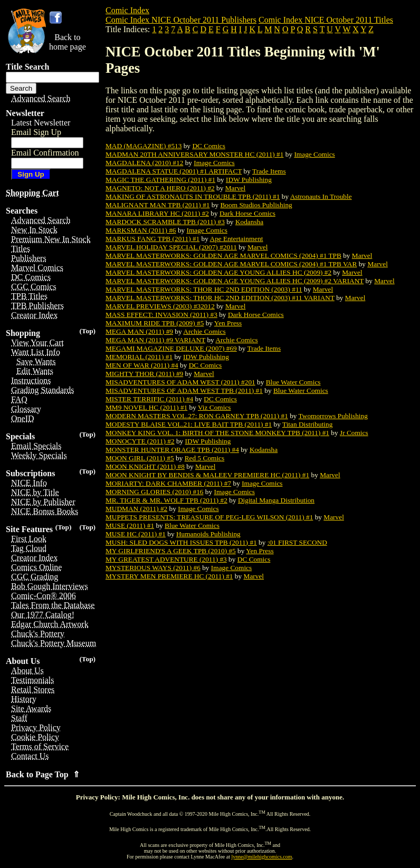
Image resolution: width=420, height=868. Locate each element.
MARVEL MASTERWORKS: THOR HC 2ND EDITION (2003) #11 (204, 289)
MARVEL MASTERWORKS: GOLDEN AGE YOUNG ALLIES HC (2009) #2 (218, 272)
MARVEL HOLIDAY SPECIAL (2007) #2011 (171, 247)
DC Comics (209, 146)
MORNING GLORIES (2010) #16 (154, 492)
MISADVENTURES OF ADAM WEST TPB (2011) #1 (184, 390)
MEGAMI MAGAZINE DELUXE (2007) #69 (171, 348)
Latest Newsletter (41, 123)
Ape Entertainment (237, 239)
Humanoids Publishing (208, 534)
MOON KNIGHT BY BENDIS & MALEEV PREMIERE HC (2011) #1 (207, 475)
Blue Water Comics (293, 382)
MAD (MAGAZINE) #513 (144, 146)
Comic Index (127, 10)
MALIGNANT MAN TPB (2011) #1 (157, 205)
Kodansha (249, 222)
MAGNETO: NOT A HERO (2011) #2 (160, 188)
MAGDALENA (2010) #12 (144, 163)
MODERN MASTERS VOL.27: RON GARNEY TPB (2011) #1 (197, 416)
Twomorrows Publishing (333, 416)
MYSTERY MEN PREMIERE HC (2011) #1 (169, 576)
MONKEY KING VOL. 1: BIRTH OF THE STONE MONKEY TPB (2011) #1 (217, 433)
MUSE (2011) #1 (130, 525)
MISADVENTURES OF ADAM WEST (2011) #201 (180, 382)
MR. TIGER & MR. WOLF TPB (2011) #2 (166, 500)
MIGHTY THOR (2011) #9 (144, 374)
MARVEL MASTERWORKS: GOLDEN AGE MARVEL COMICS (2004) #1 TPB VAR (231, 264)
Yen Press (228, 323)
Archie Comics (204, 331)
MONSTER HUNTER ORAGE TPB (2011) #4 (172, 450)
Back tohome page (68, 42)
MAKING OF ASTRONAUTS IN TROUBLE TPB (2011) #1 (193, 196)
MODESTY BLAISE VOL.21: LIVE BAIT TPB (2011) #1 (189, 424)
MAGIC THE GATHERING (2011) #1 (160, 180)
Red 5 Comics (205, 458)
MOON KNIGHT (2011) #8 (145, 466)
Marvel (236, 188)
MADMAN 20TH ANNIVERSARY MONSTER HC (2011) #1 (194, 154)
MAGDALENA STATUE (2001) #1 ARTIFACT (174, 171)
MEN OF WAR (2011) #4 (142, 365)
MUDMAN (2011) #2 (136, 509)
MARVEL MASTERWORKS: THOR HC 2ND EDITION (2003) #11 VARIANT (220, 298)
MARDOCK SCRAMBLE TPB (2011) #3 (165, 222)
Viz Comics (214, 407)
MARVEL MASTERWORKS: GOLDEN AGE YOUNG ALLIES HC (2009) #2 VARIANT (235, 281)
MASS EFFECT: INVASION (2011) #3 (161, 315)
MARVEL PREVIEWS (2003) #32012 (160, 306)
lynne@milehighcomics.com (262, 857)
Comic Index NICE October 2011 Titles (326, 20)
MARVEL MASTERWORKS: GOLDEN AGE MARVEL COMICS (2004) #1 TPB (223, 255)
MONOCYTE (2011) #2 (140, 441)
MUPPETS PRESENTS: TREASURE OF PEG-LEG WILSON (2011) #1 (209, 517)
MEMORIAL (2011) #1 (139, 357)
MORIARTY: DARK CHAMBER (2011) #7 (168, 483)
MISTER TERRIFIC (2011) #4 (149, 399)
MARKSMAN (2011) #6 (141, 230)
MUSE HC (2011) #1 (136, 534)
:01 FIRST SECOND (297, 542)
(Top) (87, 331)
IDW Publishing (249, 180)
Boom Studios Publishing (256, 205)
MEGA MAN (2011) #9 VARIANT (155, 340)
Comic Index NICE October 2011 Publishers (181, 20)
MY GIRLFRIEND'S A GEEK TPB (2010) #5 (171, 551)
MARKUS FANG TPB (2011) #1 (152, 239)
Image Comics (314, 154)
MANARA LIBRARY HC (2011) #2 (157, 213)
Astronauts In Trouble (321, 196)
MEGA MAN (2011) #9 (139, 331)
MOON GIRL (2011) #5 (140, 458)
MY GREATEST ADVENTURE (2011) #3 (166, 559)
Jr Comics (354, 433)
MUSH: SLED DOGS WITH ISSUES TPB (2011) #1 (181, 542)
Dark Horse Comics (247, 213)
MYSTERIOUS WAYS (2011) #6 (153, 568)
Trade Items (269, 171)
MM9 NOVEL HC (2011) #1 (146, 407)
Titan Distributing (307, 424)
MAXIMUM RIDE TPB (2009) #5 (155, 323)
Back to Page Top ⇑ (43, 774)
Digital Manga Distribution (276, 500)
